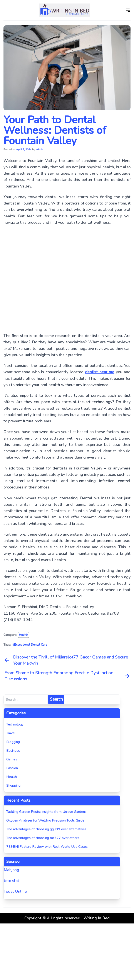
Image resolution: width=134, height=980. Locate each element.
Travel (11, 733)
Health (23, 635)
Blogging (13, 742)
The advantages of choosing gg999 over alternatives (46, 829)
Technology (15, 724)
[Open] (128, 10)
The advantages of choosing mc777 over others (43, 838)
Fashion (12, 768)
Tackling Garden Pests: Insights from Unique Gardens (46, 812)
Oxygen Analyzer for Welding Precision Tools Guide (45, 820)
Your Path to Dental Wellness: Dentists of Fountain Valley (55, 130)
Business (13, 751)
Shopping (13, 786)
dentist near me (100, 372)
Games (12, 759)
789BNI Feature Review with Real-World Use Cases (47, 847)
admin (40, 150)
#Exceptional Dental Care (30, 645)
